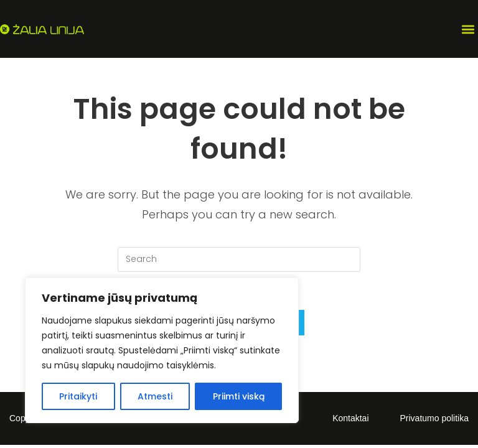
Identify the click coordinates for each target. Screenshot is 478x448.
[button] (468, 29)
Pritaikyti (78, 396)
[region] (162, 350)
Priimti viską (239, 396)
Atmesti (155, 396)
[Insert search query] (239, 259)
